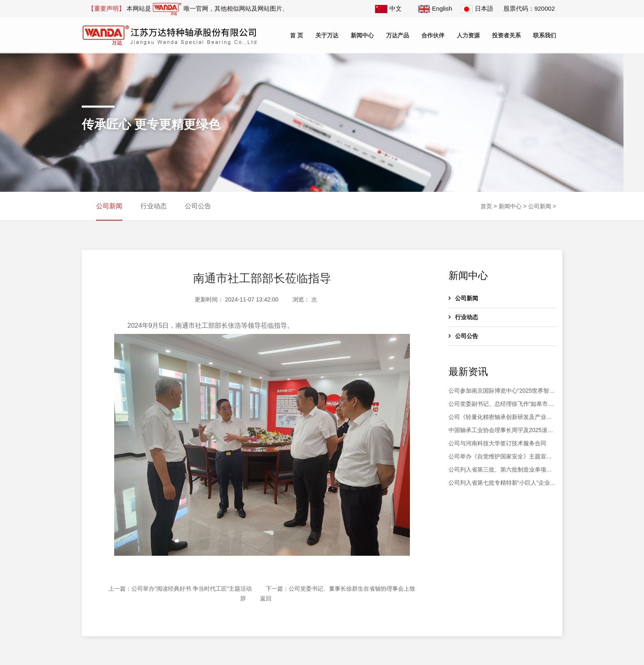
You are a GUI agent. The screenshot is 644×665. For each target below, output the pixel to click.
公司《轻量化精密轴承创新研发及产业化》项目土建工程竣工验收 (497, 418)
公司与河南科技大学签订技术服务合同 (497, 443)
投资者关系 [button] (506, 35)
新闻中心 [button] (362, 35)
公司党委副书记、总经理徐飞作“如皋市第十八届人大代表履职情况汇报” (501, 405)
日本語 (477, 8)
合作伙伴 (433, 35)
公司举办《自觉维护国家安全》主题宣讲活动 (500, 457)
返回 (266, 598)
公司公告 (198, 206)
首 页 (297, 35)
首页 (486, 206)
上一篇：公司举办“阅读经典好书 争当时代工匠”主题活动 (180, 589)
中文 (388, 8)
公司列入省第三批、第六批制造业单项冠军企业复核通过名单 (500, 470)
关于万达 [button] (327, 35)
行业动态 (154, 206)
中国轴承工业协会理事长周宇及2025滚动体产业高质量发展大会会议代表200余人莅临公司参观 (502, 431)
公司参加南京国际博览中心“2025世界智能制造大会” (502, 391)
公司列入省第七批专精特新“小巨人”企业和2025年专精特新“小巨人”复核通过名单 (502, 483)
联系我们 (545, 35)
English (435, 8)
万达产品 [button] (398, 35)
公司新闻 (109, 206)
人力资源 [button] (468, 35)
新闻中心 (510, 206)
